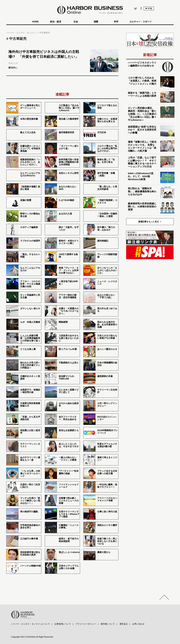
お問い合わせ (138, 624)
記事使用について (63, 624)
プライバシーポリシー (86, 624)
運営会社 (124, 624)
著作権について (108, 624)
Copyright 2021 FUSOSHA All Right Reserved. (32, 637)
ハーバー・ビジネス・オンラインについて (31, 624)
